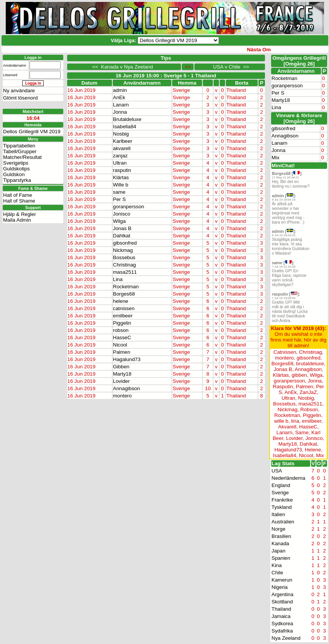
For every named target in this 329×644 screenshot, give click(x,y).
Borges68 (124, 294)
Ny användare (19, 91)
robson (121, 330)
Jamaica (281, 616)
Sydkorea (282, 624)
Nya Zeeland (286, 638)
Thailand (281, 609)
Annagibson (127, 388)
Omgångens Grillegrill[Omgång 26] (299, 61)
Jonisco (122, 214)
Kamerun (282, 580)
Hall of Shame (19, 201)
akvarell (122, 148)
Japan (278, 551)
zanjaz (121, 156)
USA (277, 471)
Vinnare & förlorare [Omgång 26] (299, 118)
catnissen (124, 308)
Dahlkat (122, 236)
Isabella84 (125, 127)
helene (121, 301)
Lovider (122, 381)
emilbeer (123, 316)
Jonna (120, 112)
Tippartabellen (19, 146)
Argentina (282, 594)
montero (123, 396)
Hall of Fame (18, 195)
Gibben (121, 367)
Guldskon (14, 174)
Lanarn (121, 105)
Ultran (120, 163)
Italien (278, 514)
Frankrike (282, 500)
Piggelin (122, 323)
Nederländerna (288, 478)
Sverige (280, 493)
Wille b (121, 185)
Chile (277, 573)
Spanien (281, 558)
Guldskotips (16, 169)
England (281, 485)
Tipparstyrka (17, 180)
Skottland (282, 602)
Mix (276, 158)
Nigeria (280, 587)
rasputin (122, 170)
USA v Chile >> (230, 67)
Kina (277, 565)
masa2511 (125, 272)
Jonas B (122, 228)
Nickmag (123, 250)
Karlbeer (123, 141)
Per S (119, 199)
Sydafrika (282, 631)
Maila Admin (17, 220)
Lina (118, 279)
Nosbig (121, 134)
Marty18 (122, 374)
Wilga (119, 221)
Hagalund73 (127, 359)
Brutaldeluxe (127, 119)
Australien (283, 522)
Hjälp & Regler (20, 214)
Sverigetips (16, 163)
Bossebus (124, 257)
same (119, 192)
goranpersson (129, 207)
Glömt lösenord (20, 98)
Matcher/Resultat (22, 157)
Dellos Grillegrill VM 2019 (32, 132)
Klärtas (121, 177)
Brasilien (281, 536)
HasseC (122, 338)
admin (120, 90)
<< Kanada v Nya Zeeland (124, 67)
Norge (278, 529)
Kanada (280, 543)
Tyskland (282, 507)
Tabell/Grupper (20, 151)
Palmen (122, 352)
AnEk (119, 97)
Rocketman (126, 287)
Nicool (120, 345)
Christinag (125, 265)
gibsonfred (125, 243)
